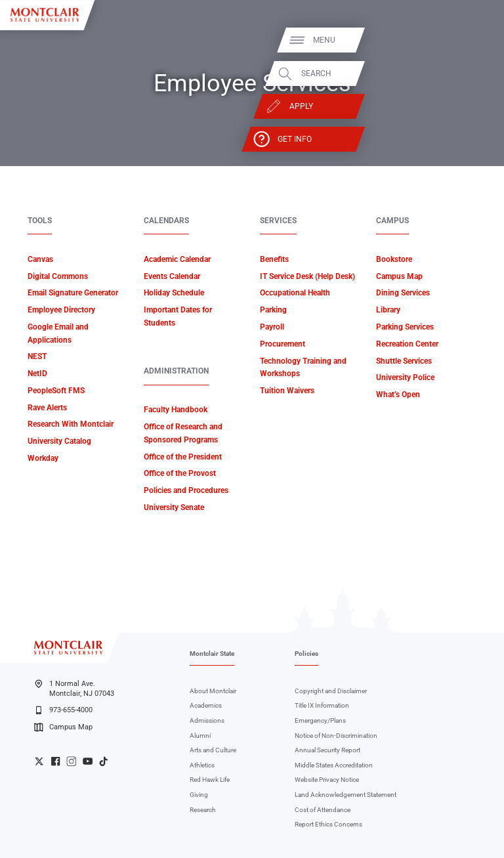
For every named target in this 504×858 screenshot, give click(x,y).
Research (203, 810)
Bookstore (394, 259)
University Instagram (71, 761)
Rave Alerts (47, 408)
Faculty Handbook (176, 410)
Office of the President (183, 457)
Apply (451, 106)
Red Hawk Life (210, 780)
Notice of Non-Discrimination (336, 736)
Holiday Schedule (174, 293)
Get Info (444, 139)
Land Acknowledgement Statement (346, 795)
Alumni (200, 736)
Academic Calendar (177, 259)
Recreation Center (407, 344)
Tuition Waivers (287, 391)
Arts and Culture (213, 750)
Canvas (40, 259)
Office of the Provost (180, 473)
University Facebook (55, 761)
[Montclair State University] (45, 15)
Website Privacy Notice (327, 780)
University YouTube (88, 761)
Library (388, 310)
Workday (43, 458)
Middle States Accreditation (334, 765)
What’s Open (398, 395)
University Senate (174, 507)
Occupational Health (295, 293)
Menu (474, 40)
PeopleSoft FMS (56, 391)
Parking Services (405, 327)
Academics (206, 705)
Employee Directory (61, 310)
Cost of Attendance (323, 810)
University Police (405, 377)
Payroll (272, 327)
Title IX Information (322, 705)
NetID (37, 374)
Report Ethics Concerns (328, 824)
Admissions (207, 720)
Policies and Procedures (186, 490)
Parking (273, 310)
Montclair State (212, 654)
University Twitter (39, 761)
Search (466, 74)
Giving (199, 795)
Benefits (274, 259)
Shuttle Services (404, 361)
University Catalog (59, 441)
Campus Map (399, 276)
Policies (306, 654)
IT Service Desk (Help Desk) (307, 276)
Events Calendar (172, 276)
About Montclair (213, 691)
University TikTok (103, 761)
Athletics (202, 765)
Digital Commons (58, 276)
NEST (37, 356)
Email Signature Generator (73, 293)
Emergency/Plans (320, 720)
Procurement (283, 344)
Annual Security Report (327, 750)
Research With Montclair (71, 424)
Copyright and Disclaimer (331, 691)
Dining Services (403, 293)
